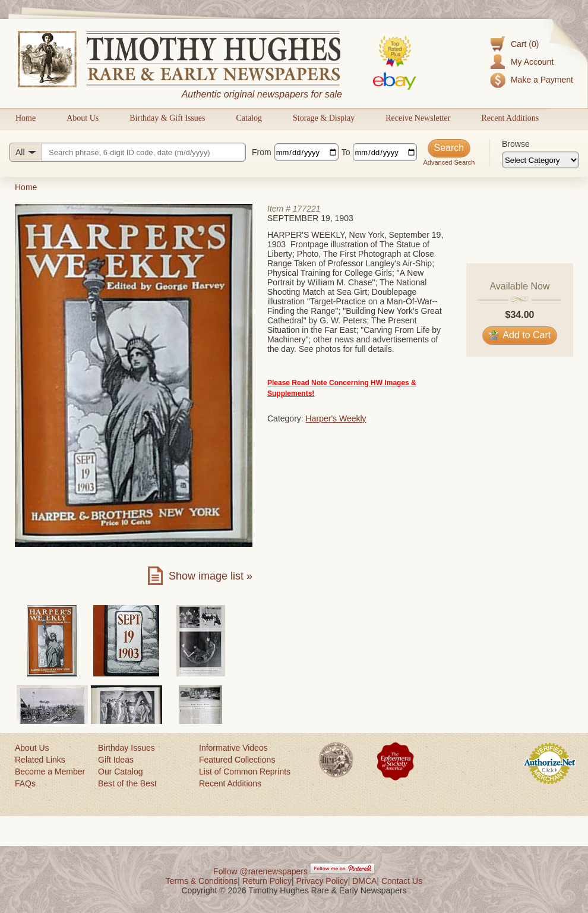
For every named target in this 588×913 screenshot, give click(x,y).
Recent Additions (510, 118)
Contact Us (402, 881)
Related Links (40, 760)
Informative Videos (233, 748)
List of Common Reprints (245, 772)
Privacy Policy (322, 881)
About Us (83, 118)
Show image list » (211, 576)
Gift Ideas (116, 760)
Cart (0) (525, 44)
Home (26, 118)
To (346, 152)
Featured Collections (237, 760)
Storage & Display (324, 118)
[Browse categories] (540, 160)
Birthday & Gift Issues (167, 118)
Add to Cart (520, 335)
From (262, 152)
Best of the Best (127, 783)
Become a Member (50, 772)
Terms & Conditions (202, 881)
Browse (516, 144)
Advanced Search (449, 162)
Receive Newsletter (418, 118)
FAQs (25, 783)
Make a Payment (542, 80)
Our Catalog (120, 772)
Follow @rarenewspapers (260, 871)
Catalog (249, 118)
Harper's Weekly (336, 418)
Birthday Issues (127, 748)
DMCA (364, 881)
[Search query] (127, 152)
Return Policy (267, 881)
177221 (307, 209)
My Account (532, 62)
